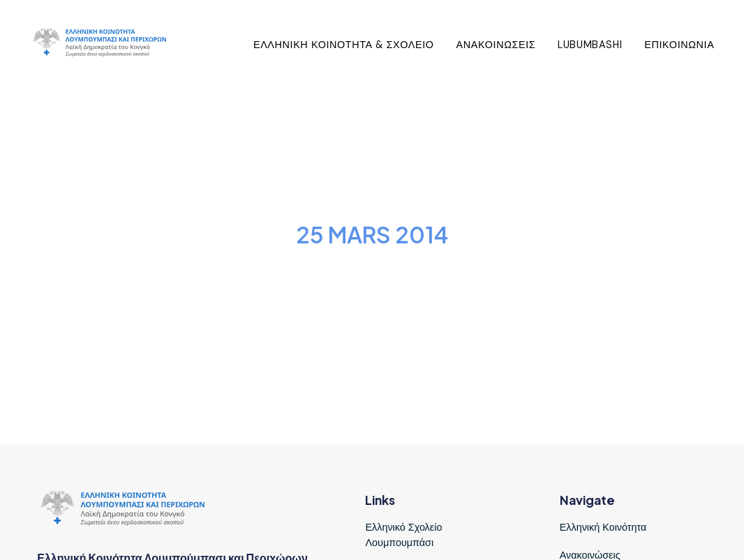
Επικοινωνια (679, 45)
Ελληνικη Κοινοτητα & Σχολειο (344, 45)
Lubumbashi (590, 45)
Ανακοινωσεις (496, 45)
